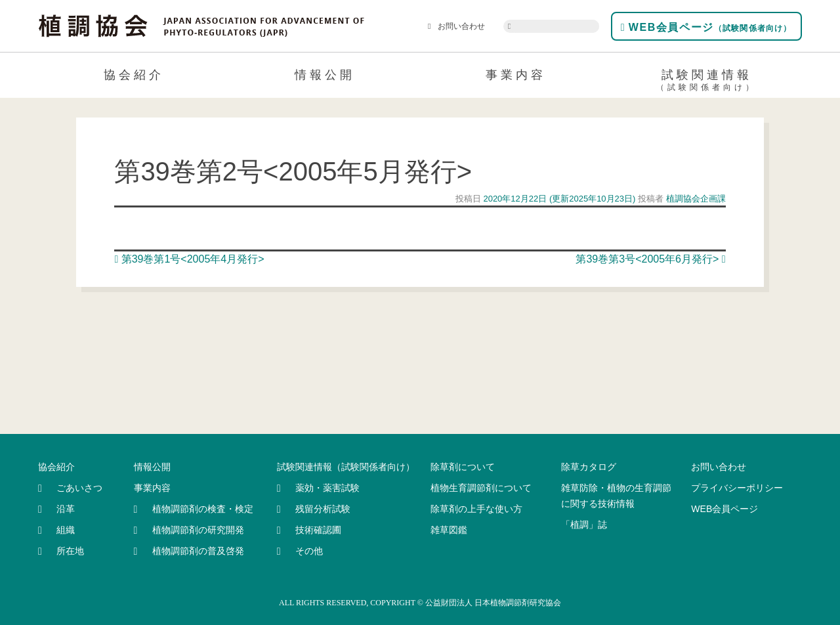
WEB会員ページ (706, 27)
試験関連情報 (706, 82)
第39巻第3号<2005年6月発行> (650, 259)
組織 (66, 530)
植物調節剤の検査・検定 (203, 509)
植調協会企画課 (695, 199)
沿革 (66, 509)
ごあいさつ (79, 488)
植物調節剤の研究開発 (198, 530)
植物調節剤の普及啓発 (198, 551)
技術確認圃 (318, 530)
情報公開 (325, 75)
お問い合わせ (456, 26)
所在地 (70, 551)
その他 (309, 551)
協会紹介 (134, 75)
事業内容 (516, 75)
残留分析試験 (323, 509)
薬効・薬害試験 (327, 488)
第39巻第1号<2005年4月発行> (189, 259)
